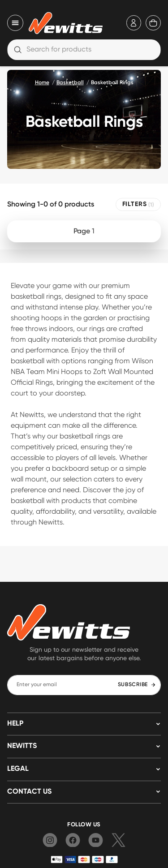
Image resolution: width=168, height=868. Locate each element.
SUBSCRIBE (137, 685)
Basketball (70, 83)
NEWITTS (22, 746)
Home (42, 83)
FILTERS (138, 205)
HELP (15, 724)
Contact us (29, 792)
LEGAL (18, 769)
